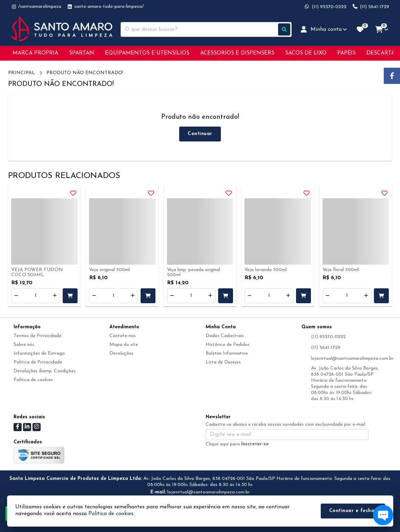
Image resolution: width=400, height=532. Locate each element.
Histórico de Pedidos (228, 345)
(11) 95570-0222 (328, 337)
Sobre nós (24, 345)
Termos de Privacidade (37, 336)
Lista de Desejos (223, 362)
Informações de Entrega (39, 353)
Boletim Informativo (227, 353)
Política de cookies (33, 380)
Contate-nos (123, 336)
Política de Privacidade (38, 362)
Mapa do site (124, 345)
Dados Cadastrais (225, 336)
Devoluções (121, 353)
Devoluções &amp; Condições (45, 371)
